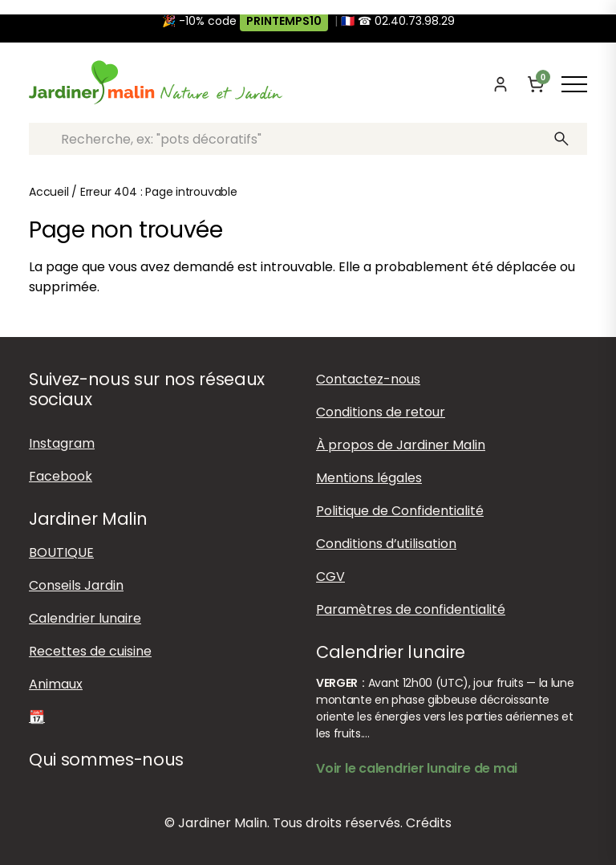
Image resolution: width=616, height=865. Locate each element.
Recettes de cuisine (90, 651)
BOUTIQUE (61, 552)
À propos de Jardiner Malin (401, 445)
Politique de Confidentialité (400, 511)
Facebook (61, 476)
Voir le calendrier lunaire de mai (417, 768)
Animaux (56, 684)
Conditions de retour (381, 412)
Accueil (49, 192)
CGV (330, 577)
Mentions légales (369, 478)
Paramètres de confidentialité (411, 609)
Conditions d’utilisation (386, 544)
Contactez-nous (368, 379)
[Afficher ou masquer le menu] (574, 84)
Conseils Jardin (76, 585)
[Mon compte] (500, 84)
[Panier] (536, 84)
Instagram (62, 443)
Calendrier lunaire (85, 618)
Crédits (429, 823)
